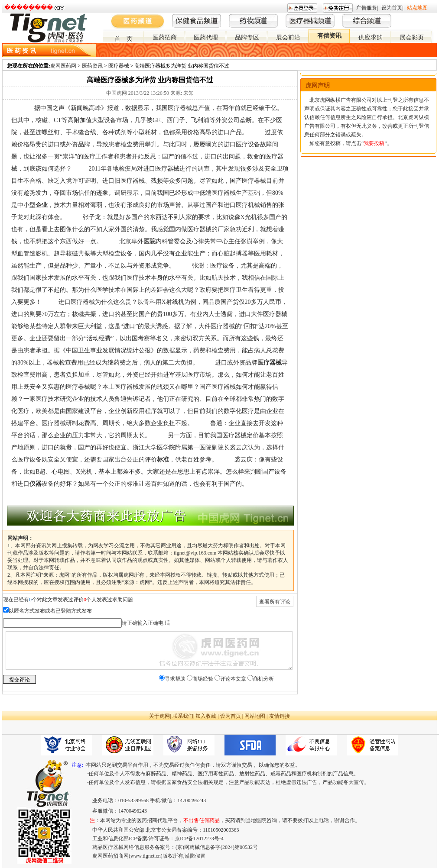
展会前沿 (288, 37)
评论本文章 (233, 679)
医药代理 (206, 37)
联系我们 (183, 716)
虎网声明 (318, 86)
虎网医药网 (63, 66)
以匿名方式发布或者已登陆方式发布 (50, 611)
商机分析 (263, 679)
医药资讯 (92, 66)
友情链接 (280, 716)
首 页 (124, 39)
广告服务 (367, 8)
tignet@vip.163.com (195, 553)
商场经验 (203, 679)
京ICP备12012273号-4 (199, 839)
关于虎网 (159, 716)
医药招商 (165, 37)
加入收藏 (206, 716)
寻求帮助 (175, 679)
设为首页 (392, 8)
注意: (77, 765)
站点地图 (417, 8)
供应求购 (371, 37)
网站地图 (255, 716)
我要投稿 (374, 143)
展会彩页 (412, 37)
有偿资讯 (329, 36)
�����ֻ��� (29, 8)
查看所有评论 (275, 602)
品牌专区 (247, 37)
